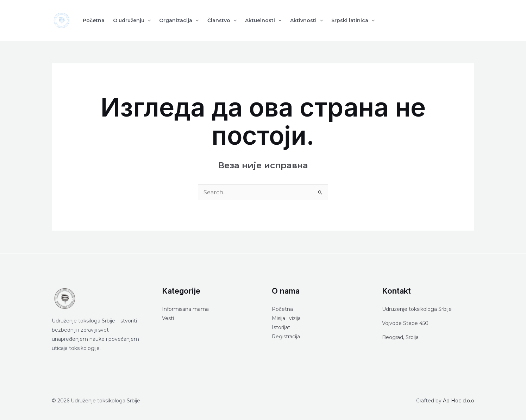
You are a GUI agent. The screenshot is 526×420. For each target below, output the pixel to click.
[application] (148, 20)
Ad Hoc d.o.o (459, 401)
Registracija (286, 337)
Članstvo (222, 20)
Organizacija (179, 20)
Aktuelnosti (263, 20)
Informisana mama (185, 309)
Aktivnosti (306, 20)
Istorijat (281, 327)
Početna (94, 20)
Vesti (168, 318)
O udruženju (132, 20)
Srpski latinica (353, 20)
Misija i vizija (286, 318)
